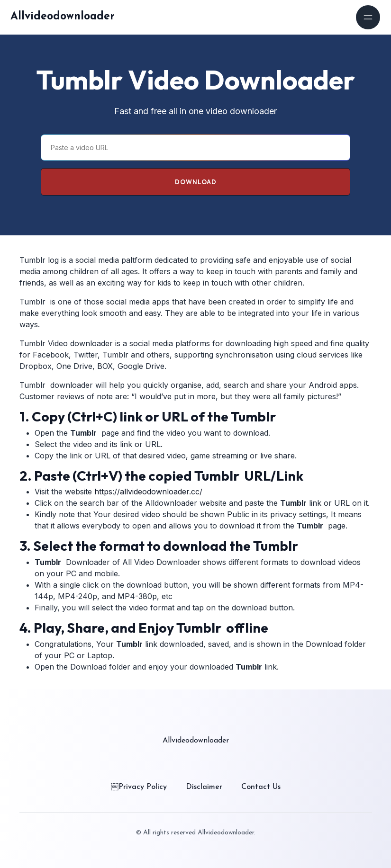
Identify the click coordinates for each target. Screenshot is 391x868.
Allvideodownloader (63, 17)
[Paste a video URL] (195, 148)
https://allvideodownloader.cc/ (148, 492)
